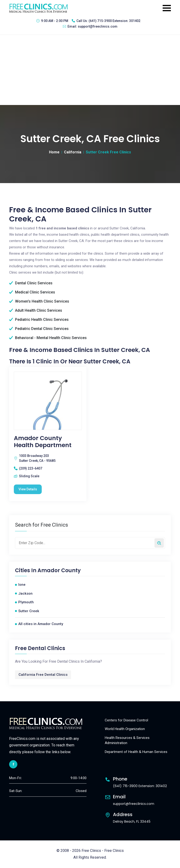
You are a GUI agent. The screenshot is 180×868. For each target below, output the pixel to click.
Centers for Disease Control (126, 720)
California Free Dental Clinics (43, 675)
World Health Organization (125, 729)
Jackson (25, 593)
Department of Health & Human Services (136, 752)
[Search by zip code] (159, 543)
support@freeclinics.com (98, 26)
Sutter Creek (29, 611)
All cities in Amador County (41, 624)
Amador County (59, 571)
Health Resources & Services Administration (127, 740)
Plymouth (26, 602)
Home (54, 152)
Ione (22, 585)
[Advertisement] (90, 70)
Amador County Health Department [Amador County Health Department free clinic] (43, 442)
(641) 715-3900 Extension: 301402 (114, 21)
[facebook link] (13, 764)
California (73, 152)
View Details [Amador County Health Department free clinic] (28, 489)
